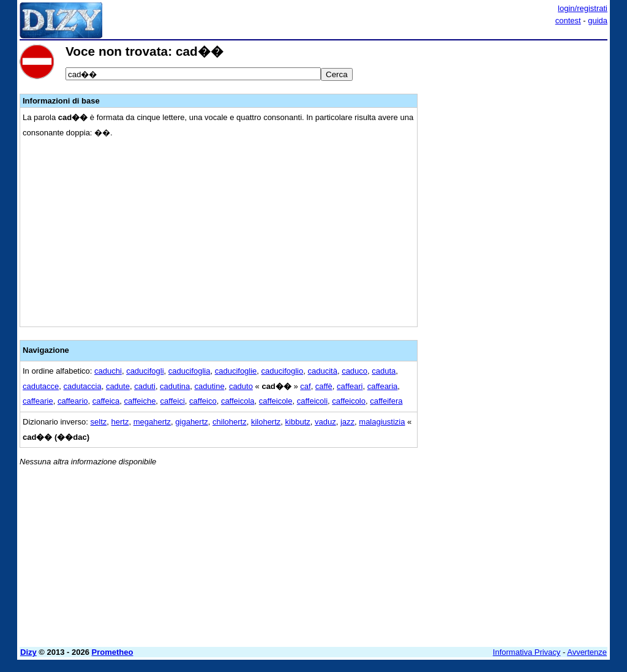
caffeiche (140, 401)
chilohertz (230, 422)
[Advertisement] (516, 121)
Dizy (28, 652)
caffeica (106, 401)
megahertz (152, 422)
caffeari (350, 386)
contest (568, 21)
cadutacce (41, 386)
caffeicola (238, 401)
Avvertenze (587, 652)
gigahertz (191, 422)
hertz (120, 422)
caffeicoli (312, 401)
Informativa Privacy (527, 652)
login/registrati (583, 8)
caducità (322, 371)
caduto (241, 386)
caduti (145, 386)
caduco (355, 371)
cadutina (175, 386)
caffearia (383, 386)
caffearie (38, 401)
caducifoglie (236, 371)
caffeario (73, 401)
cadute (118, 386)
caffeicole (276, 401)
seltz (99, 422)
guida (598, 21)
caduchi (108, 371)
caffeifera (386, 401)
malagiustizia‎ (382, 422)
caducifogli (145, 371)
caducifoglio (283, 371)
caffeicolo (349, 401)
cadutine (210, 386)
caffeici (173, 401)
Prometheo (113, 652)
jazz (347, 422)
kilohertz (266, 422)
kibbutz (298, 422)
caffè (324, 386)
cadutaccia (83, 386)
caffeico (203, 401)
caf (305, 386)
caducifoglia (190, 371)
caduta (384, 371)
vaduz (325, 422)
